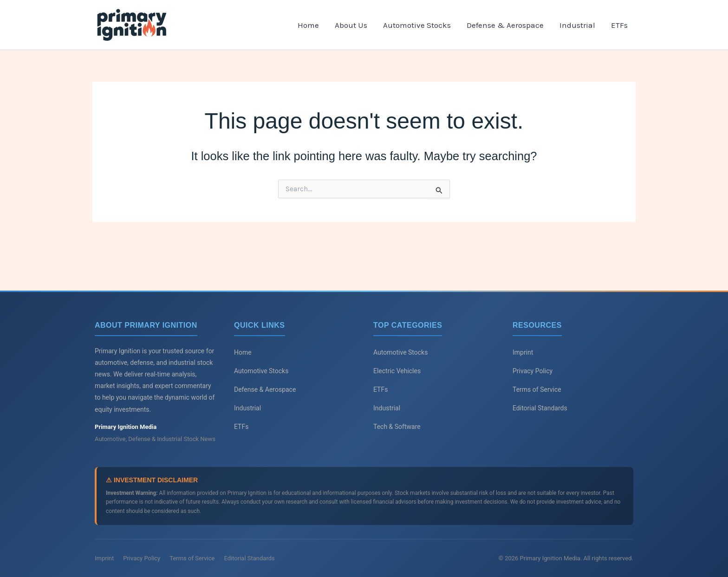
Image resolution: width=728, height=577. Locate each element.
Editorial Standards (540, 408)
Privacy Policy (533, 371)
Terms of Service (537, 389)
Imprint (523, 352)
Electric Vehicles (397, 371)
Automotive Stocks (417, 25)
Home (308, 25)
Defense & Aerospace (505, 25)
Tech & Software (397, 427)
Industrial (577, 25)
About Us (351, 25)
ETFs (619, 25)
